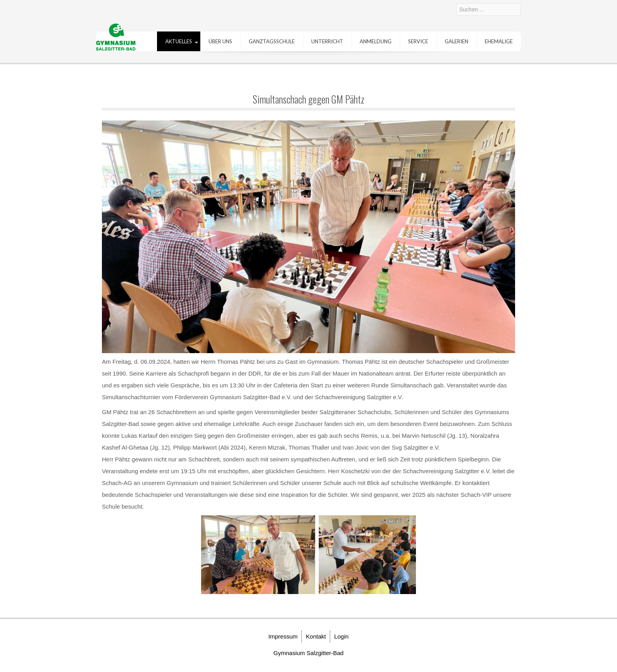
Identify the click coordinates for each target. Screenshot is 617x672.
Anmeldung (376, 41)
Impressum (283, 636)
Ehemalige (499, 41)
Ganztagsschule (272, 41)
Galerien (456, 41)
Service (418, 41)
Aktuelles (179, 41)
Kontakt (316, 636)
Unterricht (327, 41)
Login (341, 636)
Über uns (220, 41)
